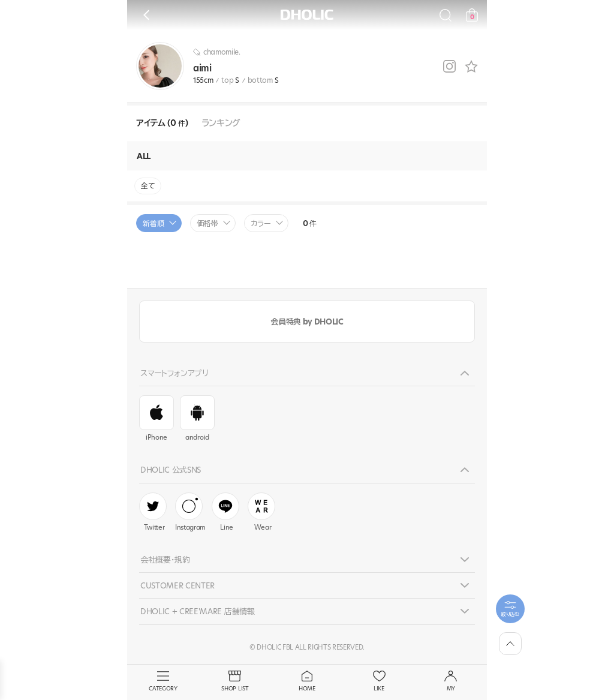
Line (225, 512)
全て (148, 186)
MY (451, 681)
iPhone (156, 419)
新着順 (153, 223)
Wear (261, 512)
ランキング (221, 123)
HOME (307, 681)
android (197, 419)
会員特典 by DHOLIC (307, 322)
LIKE (379, 681)
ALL (144, 156)
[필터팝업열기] (510, 609)
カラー (261, 223)
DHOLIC (307, 15)
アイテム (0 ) (162, 123)
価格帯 (207, 223)
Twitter (153, 512)
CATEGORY (163, 681)
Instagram (190, 512)
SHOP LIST (235, 681)
